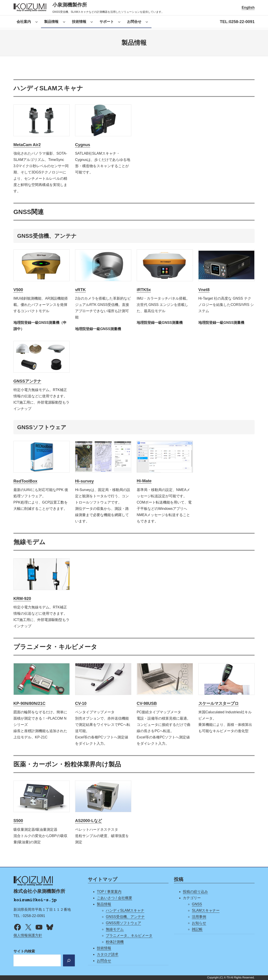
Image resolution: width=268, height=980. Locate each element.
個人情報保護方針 (28, 936)
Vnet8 (204, 290)
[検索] (69, 961)
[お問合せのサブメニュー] (147, 22)
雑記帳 (197, 929)
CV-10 (81, 703)
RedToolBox (25, 481)
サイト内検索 (24, 951)
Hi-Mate (144, 481)
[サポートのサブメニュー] (119, 22)
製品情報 (104, 904)
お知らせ (199, 923)
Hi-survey (84, 481)
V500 (18, 290)
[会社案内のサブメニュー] (37, 22)
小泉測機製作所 (70, 5)
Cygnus (83, 145)
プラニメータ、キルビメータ (129, 936)
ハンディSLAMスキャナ (125, 910)
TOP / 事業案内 (109, 892)
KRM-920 (22, 598)
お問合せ (104, 961)
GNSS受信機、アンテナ (125, 917)
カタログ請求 (108, 954)
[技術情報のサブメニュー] (92, 22)
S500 (18, 821)
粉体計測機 (115, 942)
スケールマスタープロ (218, 703)
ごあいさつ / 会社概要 (114, 898)
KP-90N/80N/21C (29, 703)
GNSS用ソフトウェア (123, 923)
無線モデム (115, 929)
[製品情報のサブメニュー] (64, 22)
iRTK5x (144, 290)
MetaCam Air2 (27, 145)
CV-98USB (147, 703)
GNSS (197, 904)
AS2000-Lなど (89, 821)
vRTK (80, 290)
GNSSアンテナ (27, 381)
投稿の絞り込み (195, 892)
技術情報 (104, 948)
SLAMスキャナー (206, 910)
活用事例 (199, 917)
